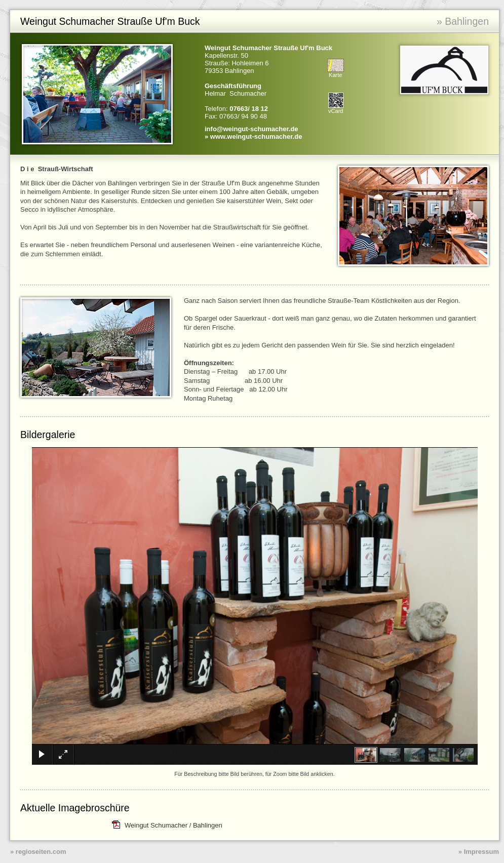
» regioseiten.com (38, 852)
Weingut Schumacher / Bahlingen (173, 825)
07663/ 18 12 (249, 109)
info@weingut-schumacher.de (251, 129)
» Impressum (479, 852)
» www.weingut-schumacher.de (253, 136)
